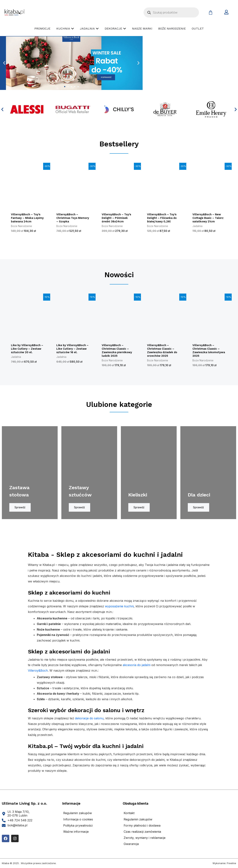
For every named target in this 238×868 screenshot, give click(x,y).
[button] (4, 63)
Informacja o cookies (78, 822)
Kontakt (129, 816)
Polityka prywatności (78, 828)
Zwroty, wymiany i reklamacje (145, 840)
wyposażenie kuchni (119, 609)
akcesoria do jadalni (137, 668)
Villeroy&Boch (38, 673)
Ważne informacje (76, 834)
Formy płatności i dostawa (142, 828)
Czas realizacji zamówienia (142, 834)
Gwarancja (131, 847)
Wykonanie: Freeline (224, 866)
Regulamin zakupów (78, 816)
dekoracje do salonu (89, 721)
